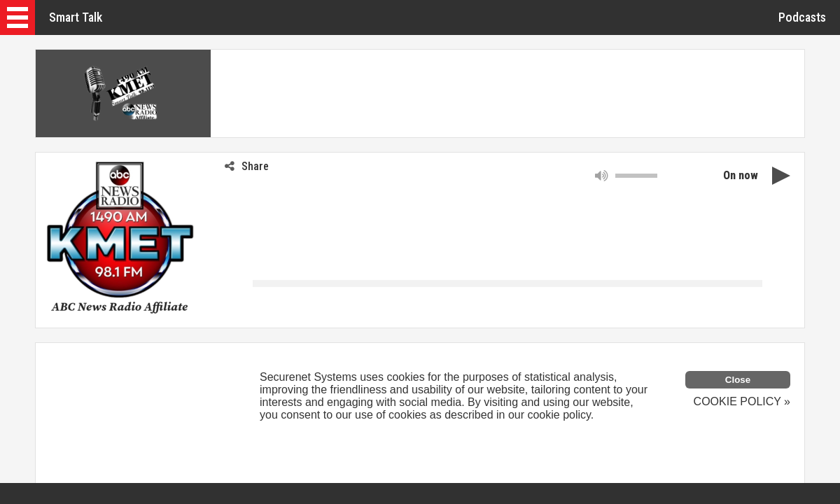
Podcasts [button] (802, 17)
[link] (64, 300)
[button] (17, 17)
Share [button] (247, 166)
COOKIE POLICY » (742, 401)
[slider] (636, 176)
